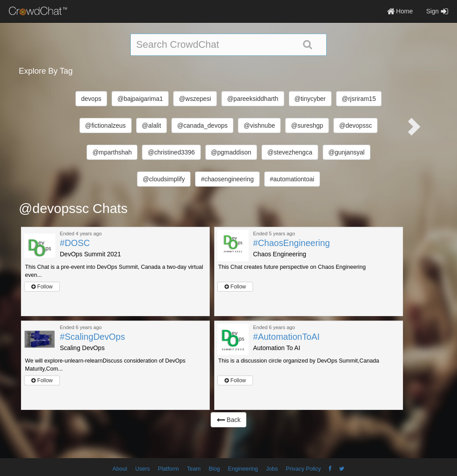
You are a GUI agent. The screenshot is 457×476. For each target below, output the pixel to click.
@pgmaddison (231, 152)
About (120, 469)
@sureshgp (307, 125)
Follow (42, 287)
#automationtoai (292, 179)
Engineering (243, 469)
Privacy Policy (303, 469)
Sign (437, 11)
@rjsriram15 (359, 99)
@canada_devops (202, 125)
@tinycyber (310, 99)
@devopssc (355, 125)
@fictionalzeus (106, 125)
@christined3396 (171, 152)
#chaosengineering (227, 179)
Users (143, 469)
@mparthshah (112, 152)
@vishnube (259, 125)
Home (400, 11)
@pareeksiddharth (253, 99)
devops (91, 99)
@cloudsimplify (164, 179)
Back (228, 420)
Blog (214, 469)
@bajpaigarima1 (140, 99)
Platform (168, 469)
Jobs (272, 469)
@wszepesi (195, 99)
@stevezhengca (290, 152)
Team (194, 469)
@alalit (152, 125)
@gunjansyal (347, 152)
